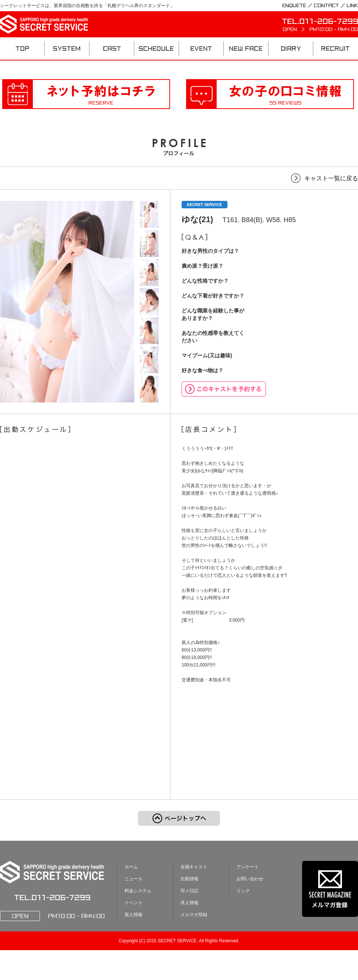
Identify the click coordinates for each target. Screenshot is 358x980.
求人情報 (189, 903)
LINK (352, 6)
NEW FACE (246, 49)
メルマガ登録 (194, 915)
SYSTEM (67, 49)
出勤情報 (189, 879)
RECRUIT (335, 49)
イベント (134, 903)
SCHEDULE (156, 49)
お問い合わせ (250, 879)
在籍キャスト (194, 867)
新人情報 (134, 915)
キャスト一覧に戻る (331, 178)
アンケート (248, 867)
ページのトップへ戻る (179, 818)
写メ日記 (189, 891)
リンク (243, 891)
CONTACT (326, 6)
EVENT (201, 49)
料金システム (138, 891)
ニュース (134, 879)
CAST (112, 49)
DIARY (291, 49)
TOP (22, 49)
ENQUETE (294, 6)
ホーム (131, 867)
